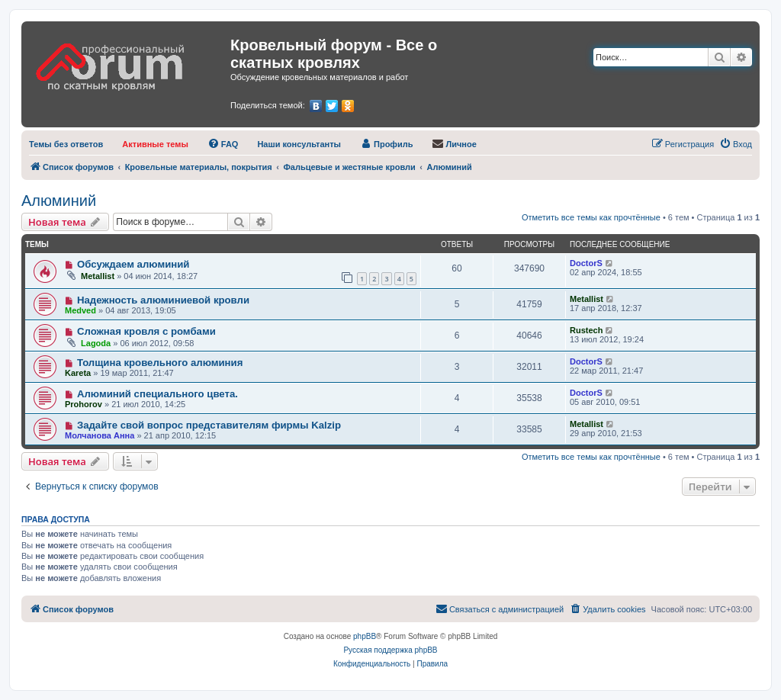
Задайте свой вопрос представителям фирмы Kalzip (209, 425)
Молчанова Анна (100, 435)
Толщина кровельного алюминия (160, 363)
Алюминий (59, 201)
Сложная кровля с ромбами (146, 331)
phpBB (365, 636)
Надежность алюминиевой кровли (163, 300)
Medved (80, 310)
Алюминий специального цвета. (157, 394)
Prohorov (84, 404)
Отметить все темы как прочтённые (591, 217)
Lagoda (96, 343)
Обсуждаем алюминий (133, 264)
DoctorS (586, 263)
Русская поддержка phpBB (390, 650)
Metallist (98, 276)
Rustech (586, 330)
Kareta (78, 373)
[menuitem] (66, 144)
